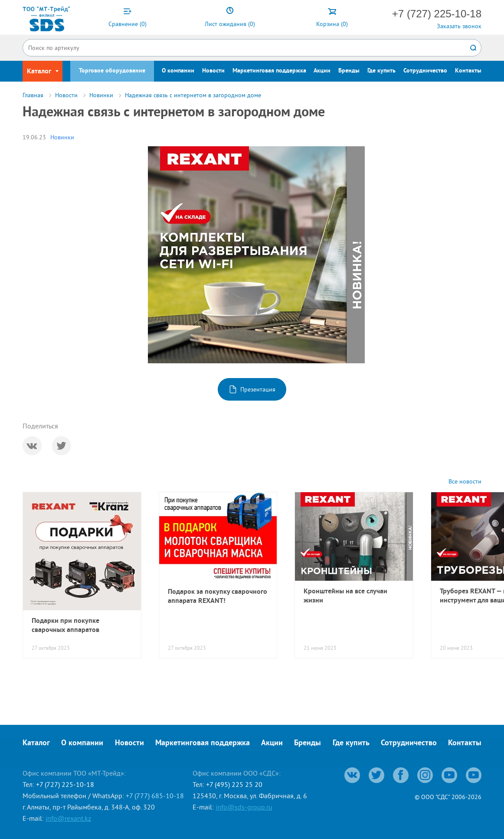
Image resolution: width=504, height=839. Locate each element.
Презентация (258, 389)
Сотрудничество (425, 71)
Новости (213, 71)
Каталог (36, 743)
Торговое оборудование (112, 71)
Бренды (349, 71)
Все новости (465, 482)
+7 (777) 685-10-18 (155, 796)
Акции (322, 71)
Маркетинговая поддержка (269, 71)
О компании (178, 71)
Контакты (468, 71)
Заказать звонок (459, 26)
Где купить (381, 71)
